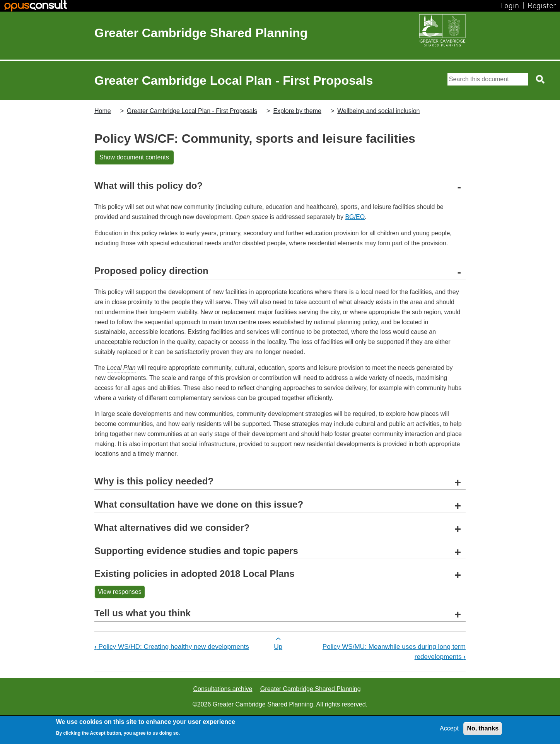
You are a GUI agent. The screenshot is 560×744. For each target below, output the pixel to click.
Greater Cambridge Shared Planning (201, 33)
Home (103, 111)
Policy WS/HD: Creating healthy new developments (172, 647)
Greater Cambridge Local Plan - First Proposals (192, 111)
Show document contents (134, 157)
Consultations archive (223, 689)
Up (278, 647)
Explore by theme (297, 111)
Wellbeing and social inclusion (378, 111)
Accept (449, 728)
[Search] (488, 79)
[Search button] (541, 79)
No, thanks (483, 728)
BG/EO (355, 217)
